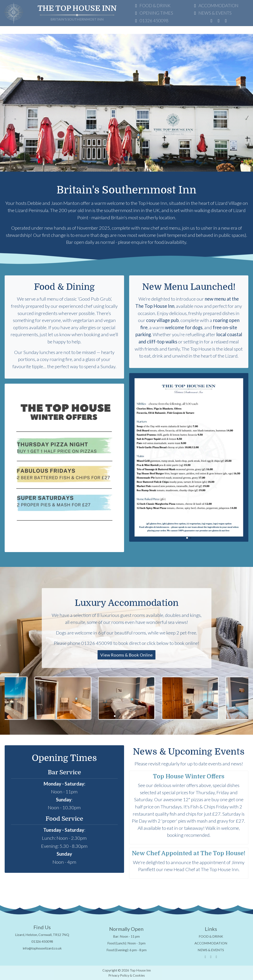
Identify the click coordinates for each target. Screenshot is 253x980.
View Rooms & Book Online (126, 655)
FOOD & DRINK (152, 5)
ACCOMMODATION (215, 5)
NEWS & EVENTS (212, 13)
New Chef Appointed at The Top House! (189, 853)
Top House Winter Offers (189, 776)
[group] (64, 468)
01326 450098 (151, 20)
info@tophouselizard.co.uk (42, 948)
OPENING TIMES (153, 13)
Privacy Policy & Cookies (127, 975)
